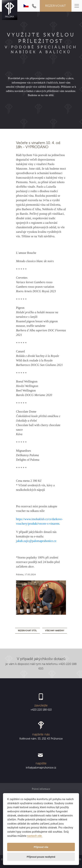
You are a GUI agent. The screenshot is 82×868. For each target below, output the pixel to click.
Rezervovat (56, 6)
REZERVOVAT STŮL (27, 631)
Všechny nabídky (55, 631)
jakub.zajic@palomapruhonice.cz (36, 541)
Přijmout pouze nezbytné (41, 857)
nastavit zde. (35, 836)
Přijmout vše (41, 847)
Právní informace (41, 789)
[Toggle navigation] (77, 6)
